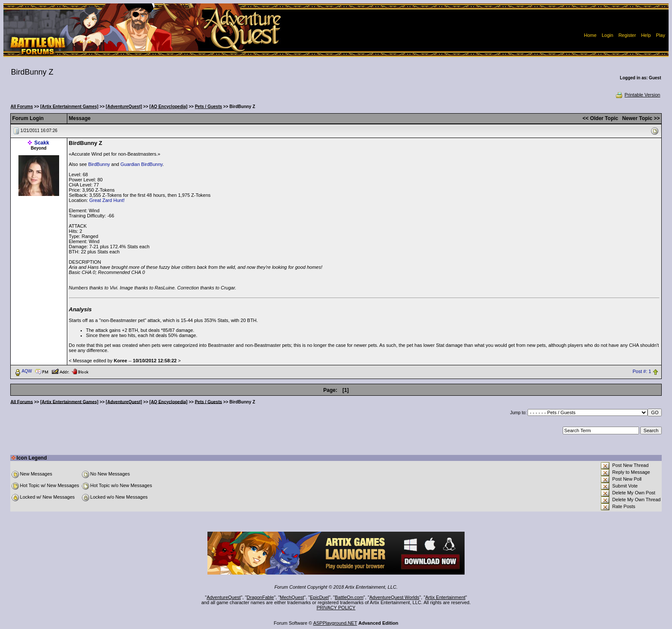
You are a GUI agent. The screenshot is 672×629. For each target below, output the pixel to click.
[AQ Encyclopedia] (169, 107)
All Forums (22, 107)
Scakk (42, 143)
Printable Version (637, 95)
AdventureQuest (224, 597)
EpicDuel (319, 597)
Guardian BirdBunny (141, 164)
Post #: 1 (642, 371)
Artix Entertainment (445, 597)
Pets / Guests (208, 107)
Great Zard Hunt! (107, 200)
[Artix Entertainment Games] (69, 107)
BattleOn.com (349, 597)
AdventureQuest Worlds (394, 597)
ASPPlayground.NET (335, 623)
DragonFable (261, 597)
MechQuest (292, 597)
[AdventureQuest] (124, 107)
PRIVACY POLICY (336, 608)
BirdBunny (99, 164)
